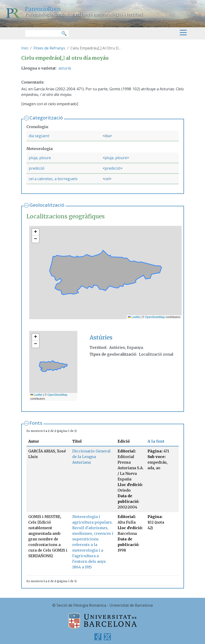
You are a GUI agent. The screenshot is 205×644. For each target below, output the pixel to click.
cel (107, 179)
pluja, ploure (40, 158)
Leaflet (134, 317)
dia (107, 136)
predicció (37, 168)
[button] (36, 232)
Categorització (46, 118)
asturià (65, 68)
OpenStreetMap (155, 317)
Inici (25, 48)
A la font (156, 441)
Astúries (101, 338)
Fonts (36, 423)
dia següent (39, 136)
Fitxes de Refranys (49, 48)
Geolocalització (47, 205)
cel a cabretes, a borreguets (53, 179)
